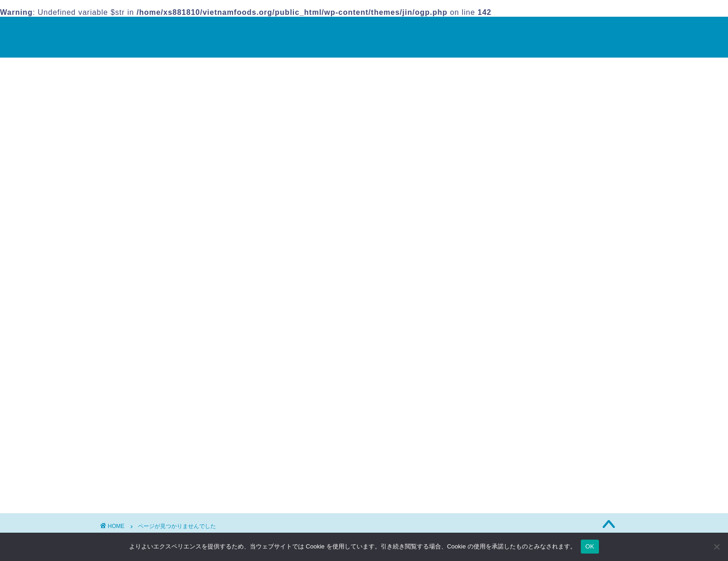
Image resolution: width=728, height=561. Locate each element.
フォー (491, 185)
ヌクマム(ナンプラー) (516, 166)
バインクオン (502, 175)
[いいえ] (716, 547)
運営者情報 (484, 237)
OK (590, 546)
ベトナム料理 (160, 484)
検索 (487, 92)
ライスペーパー (506, 205)
